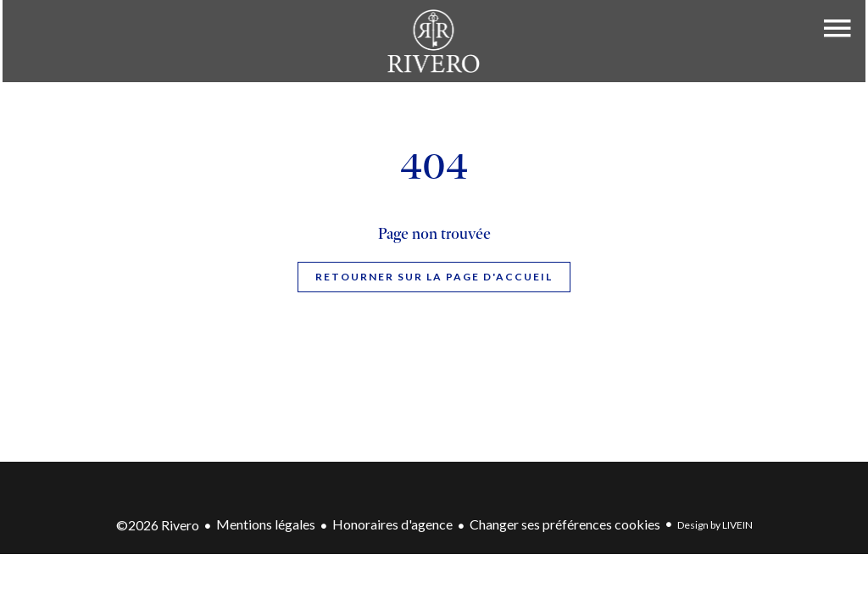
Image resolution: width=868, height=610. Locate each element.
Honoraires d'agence (392, 524)
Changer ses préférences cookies (565, 524)
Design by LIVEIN (715, 525)
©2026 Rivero (158, 525)
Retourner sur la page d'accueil (434, 277)
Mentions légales (266, 524)
